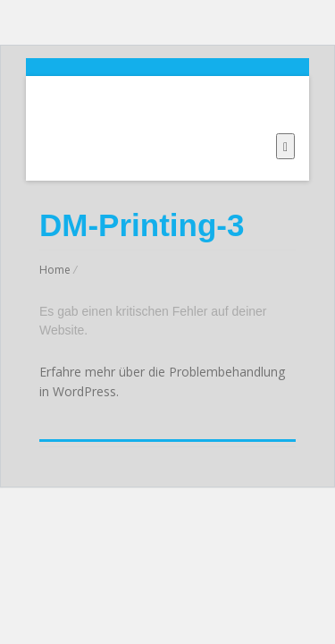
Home (55, 270)
